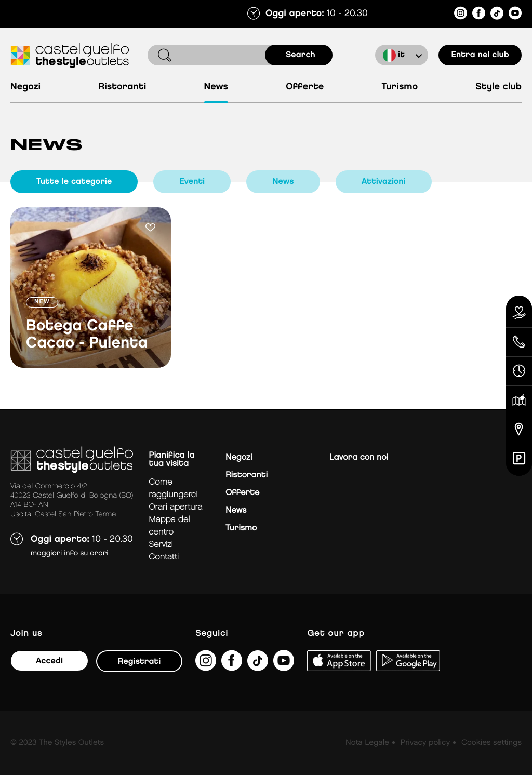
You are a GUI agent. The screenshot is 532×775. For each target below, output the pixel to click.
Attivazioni (384, 182)
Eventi (192, 182)
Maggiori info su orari (70, 553)
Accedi (49, 661)
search (301, 55)
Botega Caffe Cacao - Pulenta (87, 335)
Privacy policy (425, 743)
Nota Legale (367, 743)
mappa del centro (169, 526)
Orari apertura (176, 507)
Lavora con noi (359, 457)
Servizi (161, 545)
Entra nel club (480, 55)
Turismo (400, 87)
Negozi (25, 87)
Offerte (305, 87)
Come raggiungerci (173, 489)
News (216, 87)
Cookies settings (491, 743)
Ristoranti (122, 87)
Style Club (498, 87)
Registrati (139, 662)
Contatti (164, 557)
